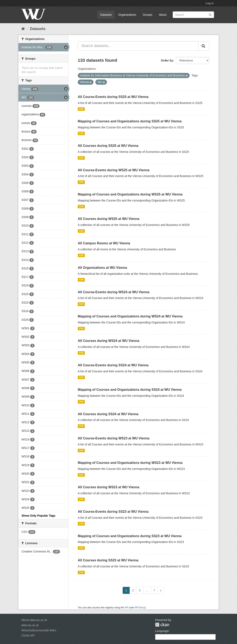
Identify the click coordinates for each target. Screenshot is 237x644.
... (147, 590)
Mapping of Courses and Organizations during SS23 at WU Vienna (130, 536)
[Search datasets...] (138, 46)
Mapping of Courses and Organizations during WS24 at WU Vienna (130, 316)
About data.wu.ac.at (34, 620)
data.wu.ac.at (30, 625)
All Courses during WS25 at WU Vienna (109, 219)
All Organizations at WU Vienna (102, 268)
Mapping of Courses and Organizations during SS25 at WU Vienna (130, 121)
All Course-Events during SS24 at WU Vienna (113, 365)
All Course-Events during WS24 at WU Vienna (114, 292)
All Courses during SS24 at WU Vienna (108, 414)
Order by (167, 60)
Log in (210, 3)
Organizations (127, 15)
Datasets (106, 15)
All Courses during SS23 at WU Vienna (108, 560)
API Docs (140, 608)
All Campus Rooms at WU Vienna (104, 243)
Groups (147, 15)
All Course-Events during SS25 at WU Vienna (113, 97)
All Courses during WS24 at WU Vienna (109, 341)
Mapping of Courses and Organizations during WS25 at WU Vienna (130, 194)
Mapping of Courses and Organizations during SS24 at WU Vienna (130, 390)
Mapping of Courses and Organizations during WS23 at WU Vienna (130, 463)
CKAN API (28, 636)
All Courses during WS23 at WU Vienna (109, 487)
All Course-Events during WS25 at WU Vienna (114, 170)
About (163, 15)
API (126, 608)
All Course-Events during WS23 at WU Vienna (114, 438)
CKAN (162, 625)
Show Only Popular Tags (38, 516)
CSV (81, 109)
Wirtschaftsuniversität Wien (39, 630)
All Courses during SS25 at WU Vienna (108, 146)
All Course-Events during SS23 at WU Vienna (113, 512)
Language (162, 631)
